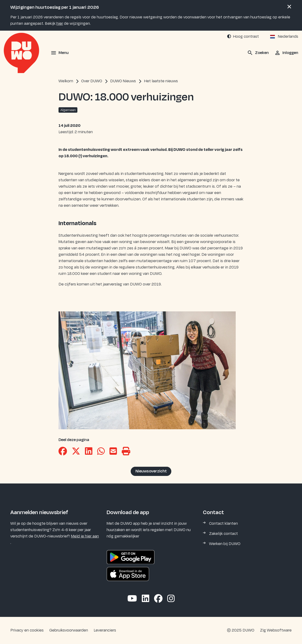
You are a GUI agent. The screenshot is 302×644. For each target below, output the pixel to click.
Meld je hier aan (85, 536)
